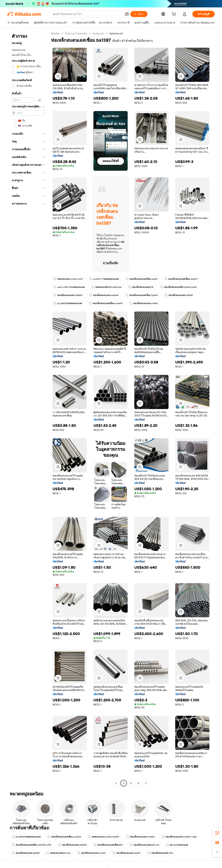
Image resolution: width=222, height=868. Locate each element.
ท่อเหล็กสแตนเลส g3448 (26, 853)
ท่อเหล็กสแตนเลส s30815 (72, 845)
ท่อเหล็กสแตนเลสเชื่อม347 (108, 845)
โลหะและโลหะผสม (76, 33)
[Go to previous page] (116, 783)
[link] (217, 833)
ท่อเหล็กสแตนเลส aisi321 (127, 853)
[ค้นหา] (139, 14)
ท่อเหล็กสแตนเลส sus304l (104, 295)
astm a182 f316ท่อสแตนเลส (69, 287)
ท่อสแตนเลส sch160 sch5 (68, 279)
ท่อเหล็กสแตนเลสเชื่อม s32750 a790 (32, 845)
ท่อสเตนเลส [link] (116, 33)
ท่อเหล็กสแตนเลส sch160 (91, 853)
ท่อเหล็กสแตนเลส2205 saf (144, 845)
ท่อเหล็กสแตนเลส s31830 (179, 295)
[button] (127, 14)
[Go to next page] (146, 783)
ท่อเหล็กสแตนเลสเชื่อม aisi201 (181, 279)
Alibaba (55, 33)
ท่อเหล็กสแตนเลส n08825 (68, 295)
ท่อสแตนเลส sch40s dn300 (104, 837)
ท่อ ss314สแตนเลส (177, 845)
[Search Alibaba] (87, 14)
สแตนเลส (98, 33)
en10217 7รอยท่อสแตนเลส (104, 279)
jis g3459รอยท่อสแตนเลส (68, 303)
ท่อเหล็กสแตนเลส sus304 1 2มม (179, 837)
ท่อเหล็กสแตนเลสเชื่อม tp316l (142, 295)
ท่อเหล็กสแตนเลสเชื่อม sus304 (106, 303)
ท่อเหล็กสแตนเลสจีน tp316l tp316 (179, 287)
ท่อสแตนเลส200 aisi (58, 853)
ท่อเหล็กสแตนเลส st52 (160, 853)
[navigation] (28, 409)
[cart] (174, 15)
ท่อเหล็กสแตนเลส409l (141, 287)
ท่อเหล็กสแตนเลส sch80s (144, 303)
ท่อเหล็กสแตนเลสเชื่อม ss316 (142, 279)
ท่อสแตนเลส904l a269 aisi (106, 287)
